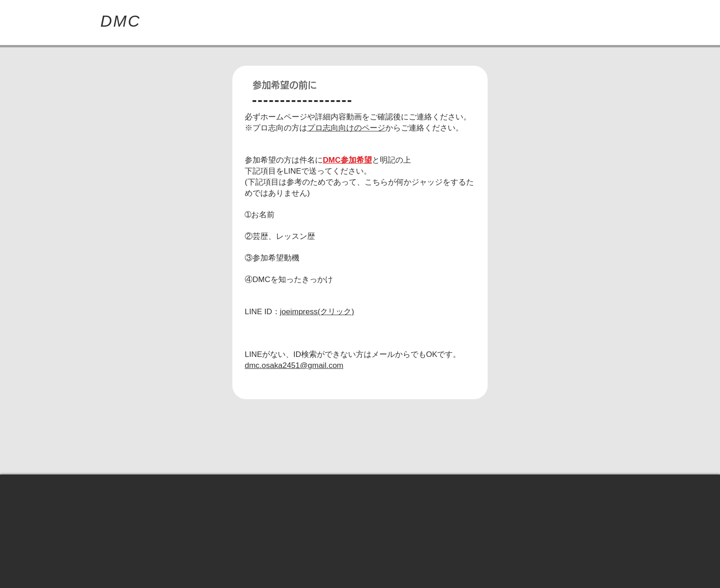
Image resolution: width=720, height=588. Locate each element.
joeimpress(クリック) (317, 312)
